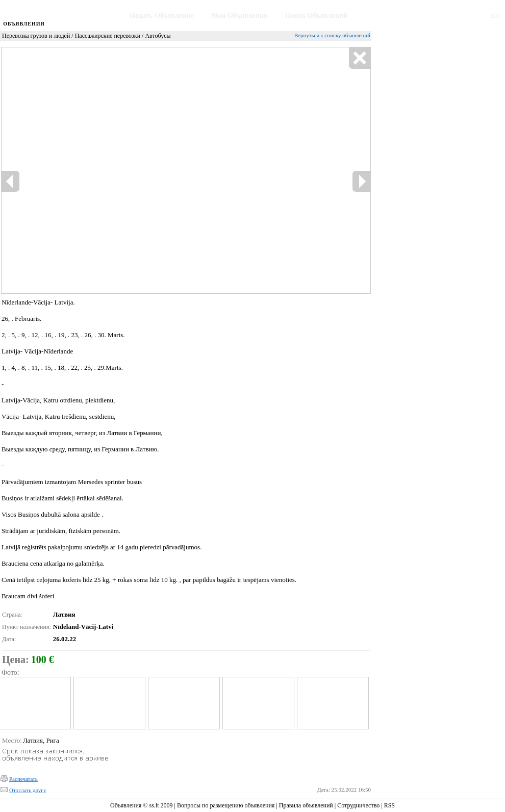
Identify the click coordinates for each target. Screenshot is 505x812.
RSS (389, 805)
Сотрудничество (358, 805)
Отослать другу (28, 790)
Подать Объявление (162, 16)
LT (496, 16)
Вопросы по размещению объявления (226, 805)
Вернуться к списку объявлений (332, 35)
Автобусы (158, 36)
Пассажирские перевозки (108, 36)
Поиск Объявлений (317, 16)
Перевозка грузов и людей (36, 36)
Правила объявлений (306, 805)
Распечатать (23, 779)
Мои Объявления (239, 16)
